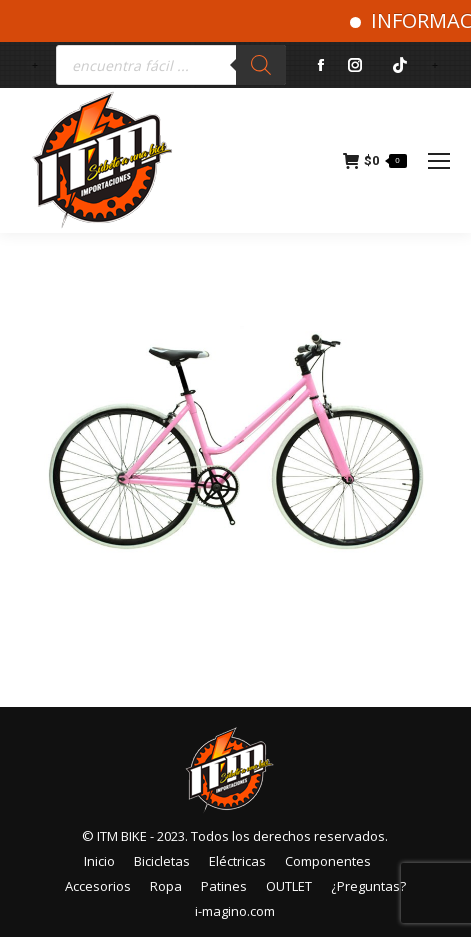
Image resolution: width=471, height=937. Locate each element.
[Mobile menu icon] (439, 161)
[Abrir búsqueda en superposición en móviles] (171, 65)
